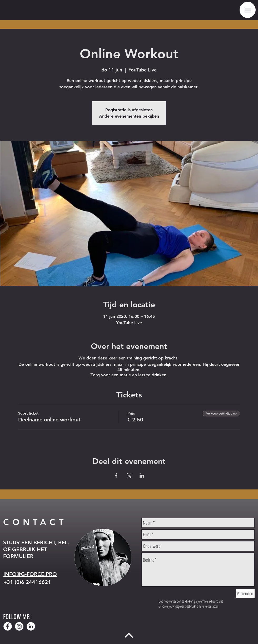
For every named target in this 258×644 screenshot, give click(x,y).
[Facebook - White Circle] (8, 626)
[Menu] (248, 10)
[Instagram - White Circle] (19, 626)
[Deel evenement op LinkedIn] (142, 475)
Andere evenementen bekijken (129, 116)
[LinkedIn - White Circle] (31, 626)
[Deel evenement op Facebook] (116, 475)
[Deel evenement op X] (129, 475)
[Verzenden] (245, 593)
